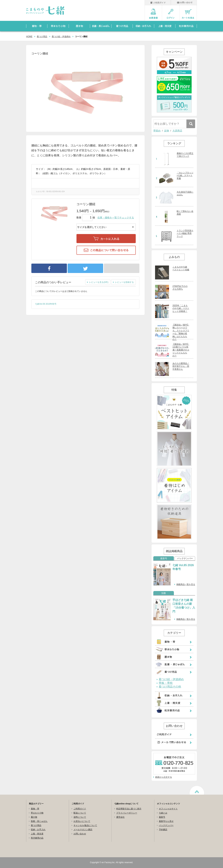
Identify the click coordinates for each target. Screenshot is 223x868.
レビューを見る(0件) (99, 282)
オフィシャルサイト (168, 809)
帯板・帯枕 (166, 683)
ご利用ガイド (80, 809)
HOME (29, 37)
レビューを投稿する (124, 282)
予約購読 (163, 830)
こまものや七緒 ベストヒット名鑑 (181, 268)
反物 (167, 131)
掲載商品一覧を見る (186, 584)
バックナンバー (185, 558)
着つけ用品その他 (170, 687)
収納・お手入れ (38, 830)
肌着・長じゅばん (39, 821)
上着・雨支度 (37, 834)
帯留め (157, 131)
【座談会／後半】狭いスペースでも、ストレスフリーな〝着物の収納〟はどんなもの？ (181, 332)
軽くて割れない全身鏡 (185, 213)
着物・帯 (35, 809)
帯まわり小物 (37, 813)
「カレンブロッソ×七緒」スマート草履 (185, 176)
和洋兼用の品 (37, 838)
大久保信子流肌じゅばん (185, 193)
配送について (80, 813)
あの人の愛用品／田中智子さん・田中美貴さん (181, 366)
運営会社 (120, 817)
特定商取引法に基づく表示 (129, 809)
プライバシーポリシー (127, 813)
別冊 (164, 593)
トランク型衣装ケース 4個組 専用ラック (185, 234)
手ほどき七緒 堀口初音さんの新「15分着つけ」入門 (184, 606)
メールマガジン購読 (83, 830)
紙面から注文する (164, 777)
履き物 (34, 817)
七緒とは (163, 813)
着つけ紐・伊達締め (61, 37)
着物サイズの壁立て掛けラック (185, 155)
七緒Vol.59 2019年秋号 (46, 304)
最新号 (164, 558)
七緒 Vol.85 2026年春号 (183, 567)
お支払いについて (82, 821)
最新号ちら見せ (166, 821)
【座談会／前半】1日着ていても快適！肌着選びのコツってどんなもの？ (181, 350)
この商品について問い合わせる (106, 250)
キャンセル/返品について (85, 825)
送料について (80, 817)
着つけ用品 (42, 37)
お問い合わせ (80, 834)
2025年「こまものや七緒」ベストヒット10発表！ (181, 308)
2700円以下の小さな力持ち (180, 288)
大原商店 (177, 131)
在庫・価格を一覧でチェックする (116, 218)
